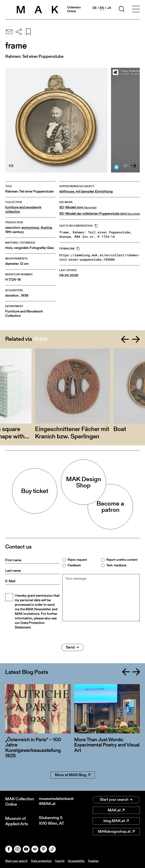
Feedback (74, 565)
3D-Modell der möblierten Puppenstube (100, 214)
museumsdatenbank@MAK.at (56, 801)
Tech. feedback (116, 565)
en (102, 8)
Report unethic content (122, 560)
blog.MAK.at (116, 821)
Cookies (96, 861)
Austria (46, 228)
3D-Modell (78, 207)
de (95, 8)
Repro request (77, 560)
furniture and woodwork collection (23, 209)
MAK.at (116, 810)
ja (109, 8)
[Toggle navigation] (136, 10)
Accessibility (78, 861)
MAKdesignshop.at (116, 831)
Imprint (61, 861)
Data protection (43, 861)
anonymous (30, 228)
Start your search (116, 799)
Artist (41, 339)
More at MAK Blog (73, 775)
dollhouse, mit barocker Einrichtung (86, 191)
